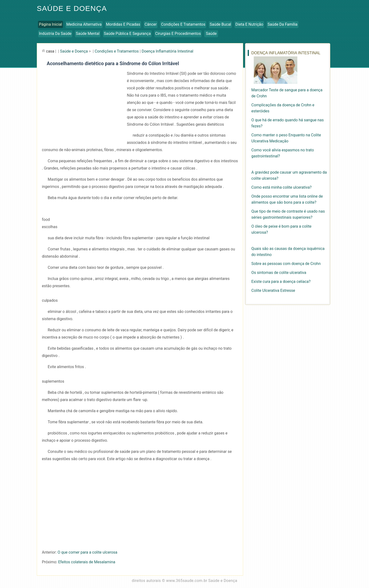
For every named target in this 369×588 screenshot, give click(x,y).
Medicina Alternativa (84, 24)
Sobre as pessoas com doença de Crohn (286, 264)
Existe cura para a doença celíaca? (281, 282)
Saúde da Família (282, 24)
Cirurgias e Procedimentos (178, 34)
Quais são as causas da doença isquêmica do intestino (288, 252)
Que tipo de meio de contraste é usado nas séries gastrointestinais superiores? (288, 214)
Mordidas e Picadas (123, 24)
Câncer (151, 24)
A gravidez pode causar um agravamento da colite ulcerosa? (289, 175)
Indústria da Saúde (55, 34)
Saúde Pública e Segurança (127, 34)
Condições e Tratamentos (183, 24)
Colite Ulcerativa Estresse (273, 290)
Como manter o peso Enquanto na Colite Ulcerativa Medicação (286, 138)
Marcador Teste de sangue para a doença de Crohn (287, 93)
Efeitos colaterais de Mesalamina (87, 562)
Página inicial (50, 24)
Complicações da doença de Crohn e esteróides (283, 108)
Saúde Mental (88, 34)
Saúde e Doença (72, 8)
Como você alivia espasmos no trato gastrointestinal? (283, 153)
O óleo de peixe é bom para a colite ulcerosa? (281, 229)
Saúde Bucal (220, 24)
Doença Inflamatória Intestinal (168, 51)
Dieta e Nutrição (249, 24)
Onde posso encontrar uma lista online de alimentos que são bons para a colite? (287, 199)
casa (50, 51)
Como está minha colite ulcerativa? (281, 187)
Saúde (211, 34)
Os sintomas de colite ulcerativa (279, 273)
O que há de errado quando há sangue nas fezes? (288, 123)
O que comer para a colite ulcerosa (88, 552)
